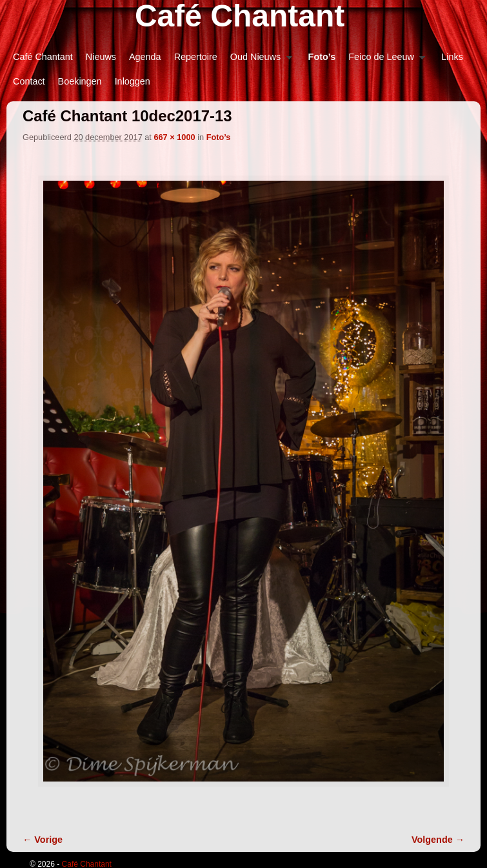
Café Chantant (43, 57)
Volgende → (438, 840)
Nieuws (101, 57)
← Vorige (43, 840)
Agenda (145, 57)
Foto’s (322, 57)
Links (452, 57)
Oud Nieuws (258, 60)
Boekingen (80, 81)
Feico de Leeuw (383, 60)
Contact (29, 81)
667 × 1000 (174, 137)
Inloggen (133, 81)
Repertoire (196, 57)
